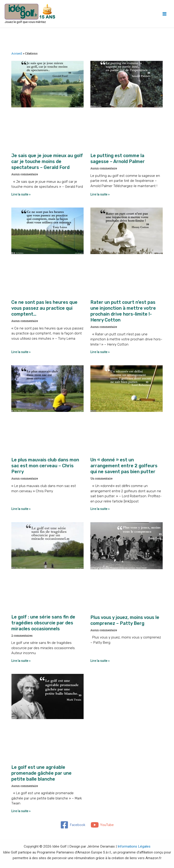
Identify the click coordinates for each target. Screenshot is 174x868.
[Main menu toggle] (165, 14)
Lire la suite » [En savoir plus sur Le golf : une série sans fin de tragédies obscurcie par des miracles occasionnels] (21, 661)
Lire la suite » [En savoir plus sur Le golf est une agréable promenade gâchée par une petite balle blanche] (21, 811)
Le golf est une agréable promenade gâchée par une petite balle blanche (41, 773)
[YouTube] (102, 825)
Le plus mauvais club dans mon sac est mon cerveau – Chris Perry (45, 466)
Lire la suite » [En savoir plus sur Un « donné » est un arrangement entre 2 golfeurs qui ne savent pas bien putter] (100, 509)
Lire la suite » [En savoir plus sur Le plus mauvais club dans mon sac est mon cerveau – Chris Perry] (21, 509)
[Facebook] (73, 825)
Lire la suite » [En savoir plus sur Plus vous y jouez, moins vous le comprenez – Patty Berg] (100, 661)
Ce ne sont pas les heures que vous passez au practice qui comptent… (44, 308)
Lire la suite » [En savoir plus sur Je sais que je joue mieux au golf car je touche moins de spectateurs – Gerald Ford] (21, 194)
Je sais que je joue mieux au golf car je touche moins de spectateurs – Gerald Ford (47, 161)
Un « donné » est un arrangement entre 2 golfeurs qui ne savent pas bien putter (124, 466)
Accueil (17, 53)
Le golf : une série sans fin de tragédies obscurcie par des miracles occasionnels (43, 623)
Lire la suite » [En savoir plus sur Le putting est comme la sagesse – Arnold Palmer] (100, 194)
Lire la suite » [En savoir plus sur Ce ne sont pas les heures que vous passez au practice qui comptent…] (21, 352)
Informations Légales (134, 846)
